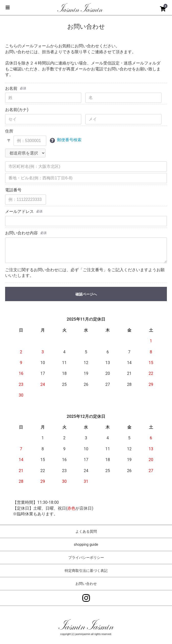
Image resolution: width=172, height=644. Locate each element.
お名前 (11, 88)
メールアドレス (19, 211)
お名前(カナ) (17, 110)
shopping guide (86, 544)
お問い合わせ (86, 584)
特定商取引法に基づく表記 (86, 571)
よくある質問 (86, 531)
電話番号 (13, 190)
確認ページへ (86, 294)
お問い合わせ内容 (21, 233)
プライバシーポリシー (86, 558)
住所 (9, 131)
